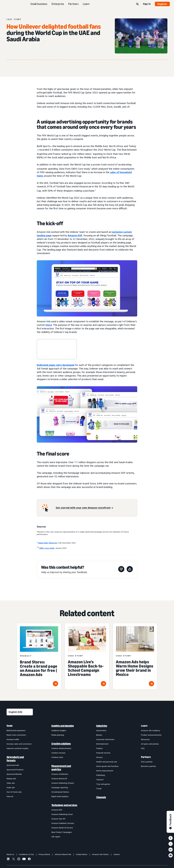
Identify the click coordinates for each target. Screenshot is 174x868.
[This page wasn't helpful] (121, 570)
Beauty (99, 735)
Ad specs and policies (150, 744)
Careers (117, 854)
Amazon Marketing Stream (63, 783)
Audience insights (59, 730)
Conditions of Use (26, 854)
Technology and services (64, 805)
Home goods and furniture (107, 766)
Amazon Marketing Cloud (62, 814)
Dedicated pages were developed (55, 365)
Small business (39, 4)
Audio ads (11, 787)
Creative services (58, 753)
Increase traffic (13, 739)
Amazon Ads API (58, 819)
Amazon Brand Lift (59, 778)
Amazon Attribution (60, 774)
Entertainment (102, 744)
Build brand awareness (16, 730)
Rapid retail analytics (60, 796)
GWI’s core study (47, 548)
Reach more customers (16, 735)
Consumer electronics (105, 739)
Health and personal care (107, 762)
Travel (99, 788)
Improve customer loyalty (17, 748)
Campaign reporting (60, 787)
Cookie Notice (82, 854)
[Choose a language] (20, 712)
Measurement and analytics (61, 768)
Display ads (11, 778)
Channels (101, 797)
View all (10, 796)
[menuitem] (20, 781)
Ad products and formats (15, 759)
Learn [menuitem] (144, 726)
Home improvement (105, 771)
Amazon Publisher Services (63, 823)
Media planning (58, 735)
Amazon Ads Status (100, 854)
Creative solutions (61, 744)
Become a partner (148, 766)
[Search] (137, 4)
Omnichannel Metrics (60, 792)
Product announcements (151, 735)
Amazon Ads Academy (150, 730)
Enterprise (58, 4)
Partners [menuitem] (146, 757)
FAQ (143, 748)
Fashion (99, 748)
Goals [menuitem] (10, 726)
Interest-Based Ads (63, 854)
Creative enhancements (61, 748)
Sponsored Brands (14, 774)
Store (49, 325)
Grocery (99, 757)
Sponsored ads (13, 765)
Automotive (101, 730)
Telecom (100, 780)
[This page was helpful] (130, 570)
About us (10, 854)
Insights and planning (63, 726)
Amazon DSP (75, 235)
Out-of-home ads (14, 792)
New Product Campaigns (62, 832)
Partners (73, 4)
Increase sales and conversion (19, 744)
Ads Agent (56, 837)
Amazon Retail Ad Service (62, 828)
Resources (145, 739)
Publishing (101, 775)
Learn (86, 4)
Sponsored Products (15, 770)
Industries (102, 726)
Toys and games (103, 784)
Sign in (147, 4)
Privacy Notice (44, 854)
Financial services (103, 753)
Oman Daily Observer (48, 543)
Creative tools (57, 757)
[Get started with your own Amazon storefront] (84, 508)
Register (162, 4)
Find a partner (147, 762)
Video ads (11, 783)
